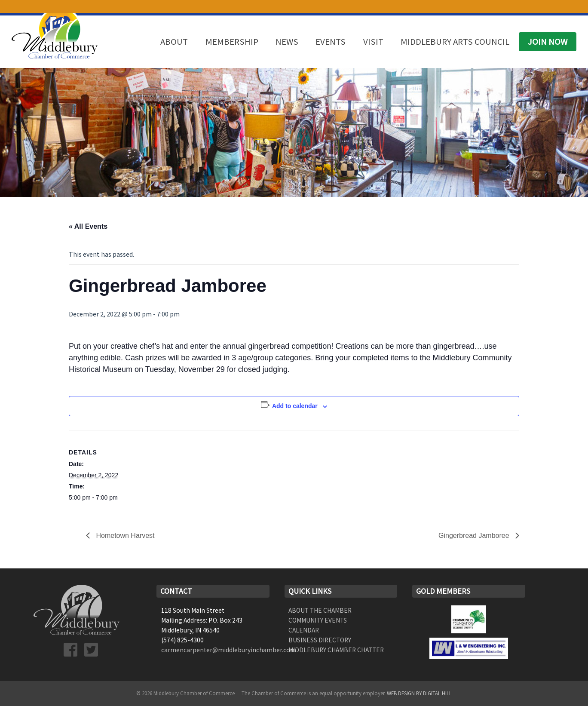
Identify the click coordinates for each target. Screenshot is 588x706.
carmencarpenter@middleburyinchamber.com (229, 650)
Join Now (548, 42)
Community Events (318, 620)
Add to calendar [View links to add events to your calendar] (295, 406)
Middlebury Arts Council (455, 42)
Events (331, 42)
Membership (232, 42)
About (174, 42)
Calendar (304, 630)
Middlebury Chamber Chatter (336, 650)
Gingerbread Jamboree (475, 536)
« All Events (88, 226)
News (287, 42)
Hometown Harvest (124, 536)
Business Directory (320, 640)
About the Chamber (320, 610)
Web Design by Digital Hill (419, 693)
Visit (373, 42)
